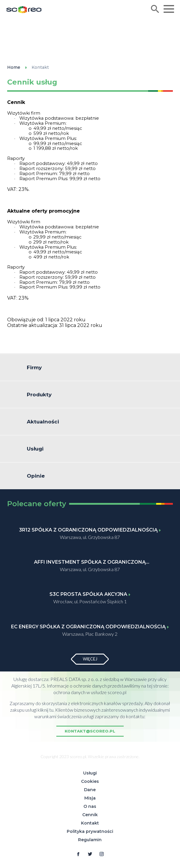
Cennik (90, 815)
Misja (90, 798)
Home (14, 67)
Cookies (90, 781)
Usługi (90, 773)
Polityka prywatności (90, 831)
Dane (90, 790)
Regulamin (90, 840)
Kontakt (40, 67)
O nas (90, 806)
